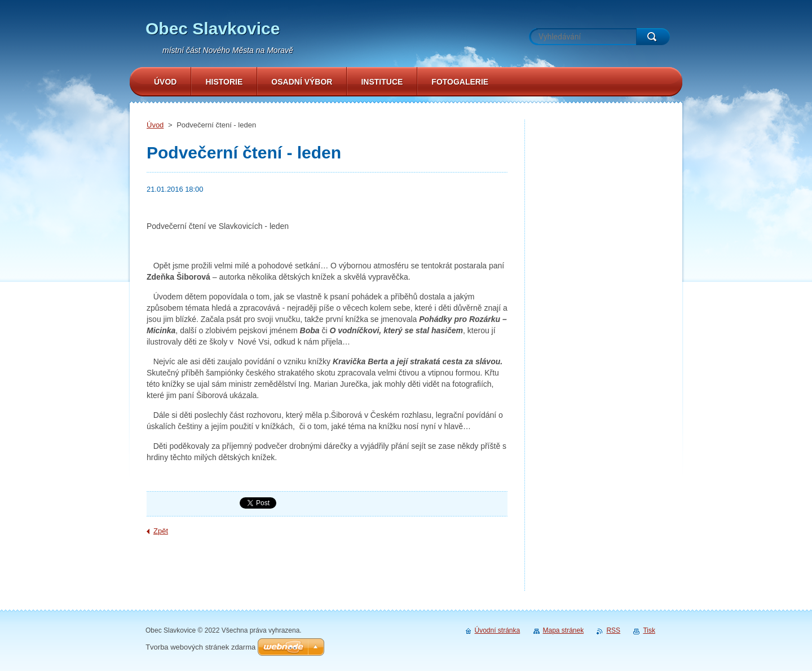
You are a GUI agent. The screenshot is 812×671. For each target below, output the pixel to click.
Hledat (653, 37)
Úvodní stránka (498, 630)
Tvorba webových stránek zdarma (200, 647)
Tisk (649, 630)
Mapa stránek (564, 630)
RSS (613, 630)
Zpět (161, 531)
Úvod (155, 125)
